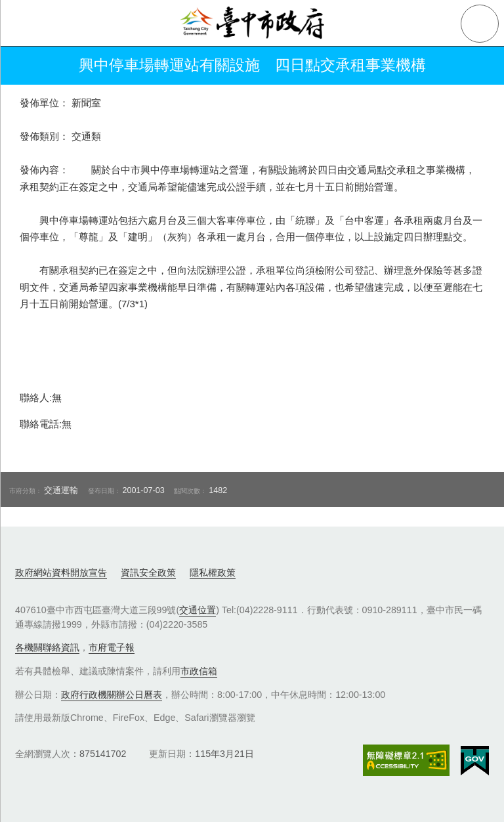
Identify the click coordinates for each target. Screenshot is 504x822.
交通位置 (198, 610)
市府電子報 (112, 647)
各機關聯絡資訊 (47, 647)
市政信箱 (199, 671)
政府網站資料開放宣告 (61, 573)
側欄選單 (24, 24)
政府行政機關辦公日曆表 (112, 695)
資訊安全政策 (148, 573)
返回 (28, 66)
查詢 (480, 24)
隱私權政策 (213, 573)
